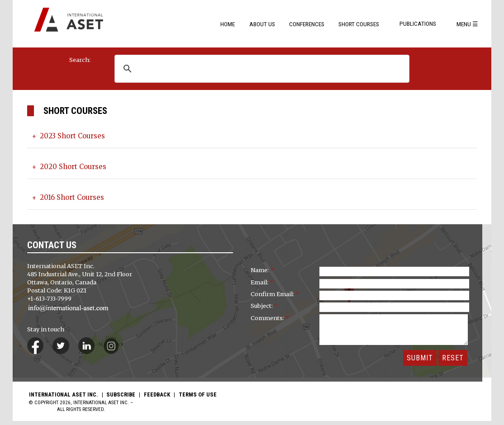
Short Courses (359, 24)
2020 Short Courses (79, 169)
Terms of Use (198, 399)
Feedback (157, 399)
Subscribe (121, 399)
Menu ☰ (467, 24)
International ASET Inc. (64, 399)
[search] (272, 69)
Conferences (307, 24)
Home (228, 24)
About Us (262, 24)
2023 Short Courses (78, 137)
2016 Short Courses (78, 201)
